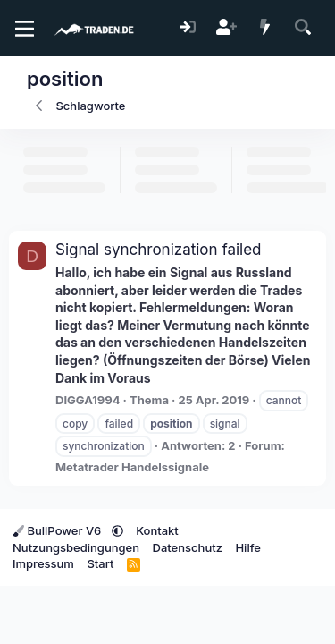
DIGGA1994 (88, 400)
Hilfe (247, 547)
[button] (117, 530)
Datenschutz (188, 547)
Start (100, 563)
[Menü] (25, 29)
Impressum (43, 563)
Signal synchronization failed (159, 250)
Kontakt (157, 530)
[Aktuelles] (265, 28)
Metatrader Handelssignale (132, 467)
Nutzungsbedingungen (76, 547)
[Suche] (303, 28)
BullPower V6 (59, 530)
